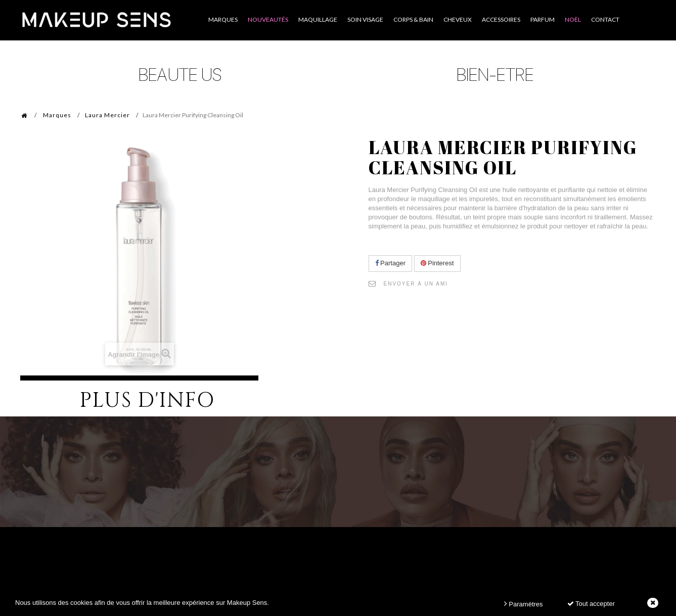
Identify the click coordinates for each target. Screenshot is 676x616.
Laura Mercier (107, 115)
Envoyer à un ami (416, 284)
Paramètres (524, 604)
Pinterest (437, 263)
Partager (390, 263)
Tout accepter (591, 604)
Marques (57, 115)
